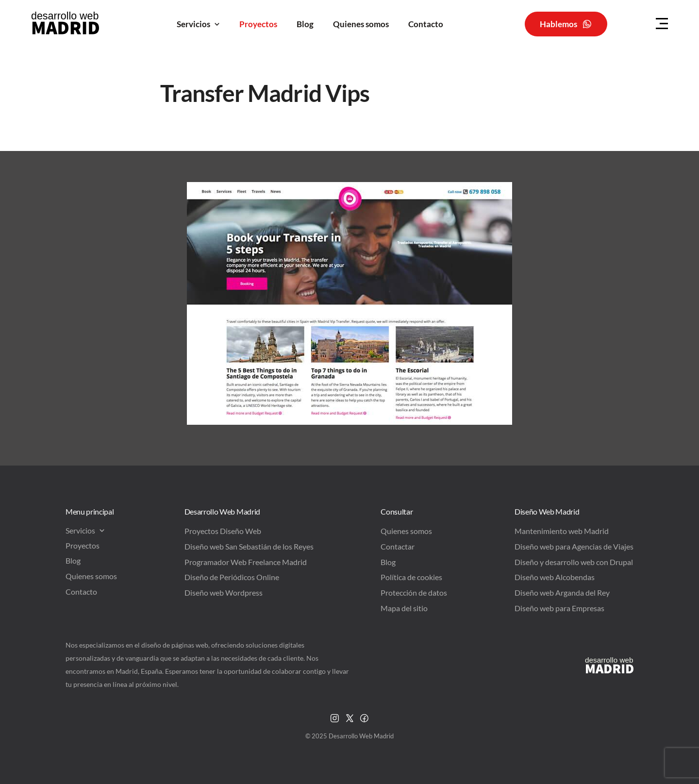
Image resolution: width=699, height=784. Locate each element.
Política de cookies (411, 577)
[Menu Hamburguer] (662, 24)
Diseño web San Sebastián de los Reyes (249, 546)
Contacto (426, 24)
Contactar (398, 546)
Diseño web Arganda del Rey (562, 592)
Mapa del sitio (404, 608)
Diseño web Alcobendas (555, 577)
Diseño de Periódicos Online (232, 577)
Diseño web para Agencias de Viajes (574, 546)
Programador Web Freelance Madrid (246, 562)
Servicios (198, 24)
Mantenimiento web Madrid (562, 531)
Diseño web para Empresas (559, 608)
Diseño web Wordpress (224, 592)
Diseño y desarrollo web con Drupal (574, 562)
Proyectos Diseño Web (223, 531)
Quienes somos (361, 24)
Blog (305, 24)
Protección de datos (414, 592)
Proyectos (258, 24)
